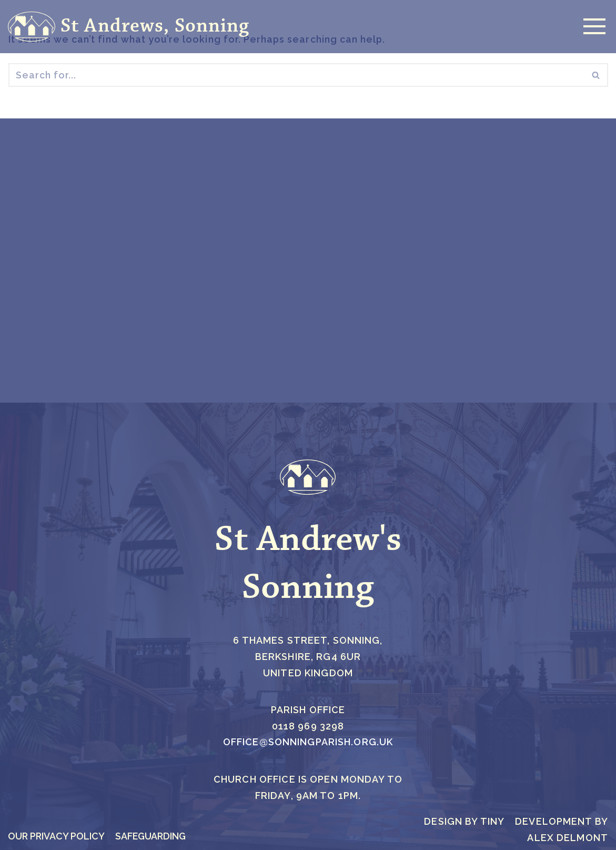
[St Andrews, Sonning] (129, 27)
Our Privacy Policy (57, 836)
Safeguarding (153, 836)
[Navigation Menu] (592, 26)
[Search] (296, 76)
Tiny (493, 821)
